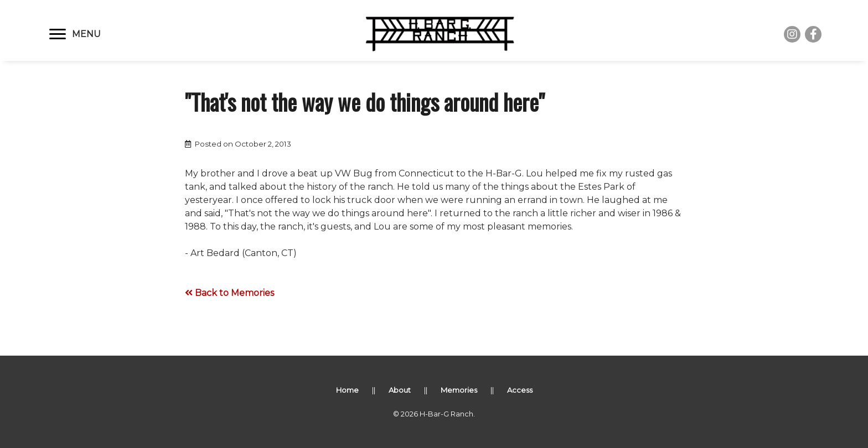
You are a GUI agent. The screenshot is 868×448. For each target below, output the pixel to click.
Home (347, 390)
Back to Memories (229, 293)
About (400, 390)
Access (520, 390)
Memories (459, 390)
